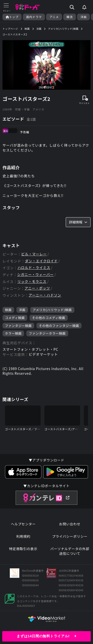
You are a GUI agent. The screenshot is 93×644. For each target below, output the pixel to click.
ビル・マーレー (34, 254)
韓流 (70, 17)
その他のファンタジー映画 (59, 326)
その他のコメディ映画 (49, 318)
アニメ (54, 17)
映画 (8, 310)
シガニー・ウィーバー (35, 275)
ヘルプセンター (23, 524)
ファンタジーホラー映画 (47, 333)
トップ (12, 17)
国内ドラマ (34, 17)
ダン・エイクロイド (41, 261)
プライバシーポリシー (70, 536)
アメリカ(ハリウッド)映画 (52, 310)
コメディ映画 (15, 318)
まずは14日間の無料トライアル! (46, 636)
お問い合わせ (70, 524)
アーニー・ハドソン (45, 295)
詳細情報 (78, 222)
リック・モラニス (32, 282)
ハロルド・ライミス (34, 268)
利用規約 (23, 536)
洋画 (83, 17)
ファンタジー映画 (18, 326)
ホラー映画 (13, 333)
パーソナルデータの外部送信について (70, 551)
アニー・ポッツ (37, 288)
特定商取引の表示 (23, 549)
